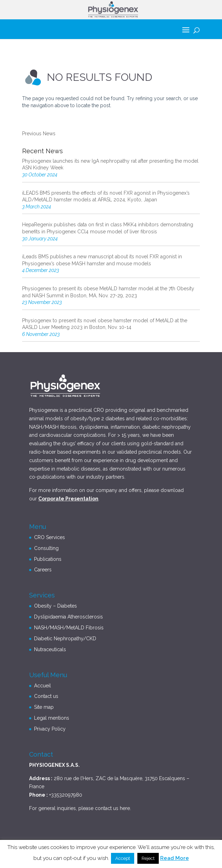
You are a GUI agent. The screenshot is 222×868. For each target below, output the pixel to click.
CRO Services (50, 537)
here (125, 808)
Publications (48, 559)
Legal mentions (52, 718)
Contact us (46, 696)
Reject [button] (148, 858)
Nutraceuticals (50, 649)
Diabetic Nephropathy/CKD (65, 639)
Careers (43, 570)
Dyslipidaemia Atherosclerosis (68, 617)
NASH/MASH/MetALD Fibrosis (69, 628)
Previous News (39, 134)
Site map (44, 707)
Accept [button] (123, 858)
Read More (175, 858)
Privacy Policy (50, 729)
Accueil (43, 686)
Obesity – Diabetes (55, 606)
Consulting (46, 548)
